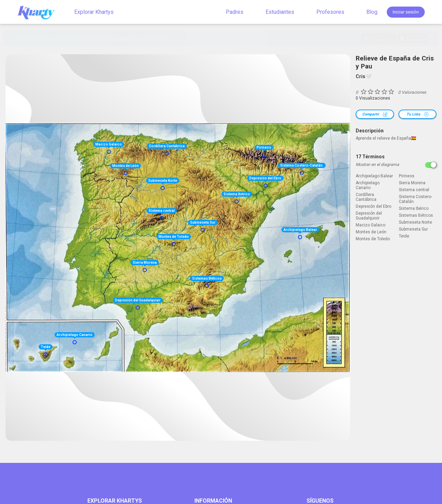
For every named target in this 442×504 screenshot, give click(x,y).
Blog (372, 12)
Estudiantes (280, 12)
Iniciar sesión (406, 12)
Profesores (330, 12)
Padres (235, 12)
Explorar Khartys (94, 12)
